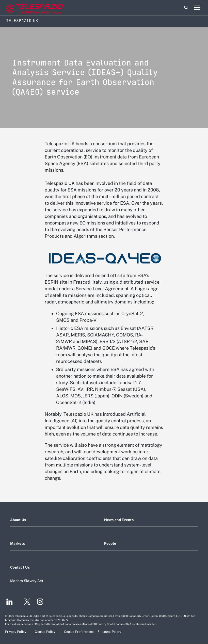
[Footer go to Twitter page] (25, 602)
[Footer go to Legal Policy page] (112, 632)
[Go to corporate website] (25, 8)
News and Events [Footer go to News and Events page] (119, 520)
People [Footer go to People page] (110, 543)
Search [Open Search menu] (186, 8)
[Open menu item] (197, 8)
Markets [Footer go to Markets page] (18, 543)
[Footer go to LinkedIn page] (10, 602)
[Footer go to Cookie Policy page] (45, 632)
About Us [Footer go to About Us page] (18, 520)
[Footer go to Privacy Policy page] (16, 632)
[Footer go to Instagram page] (40, 602)
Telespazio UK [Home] (22, 21)
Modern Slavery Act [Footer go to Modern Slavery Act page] (27, 581)
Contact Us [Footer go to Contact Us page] (20, 567)
